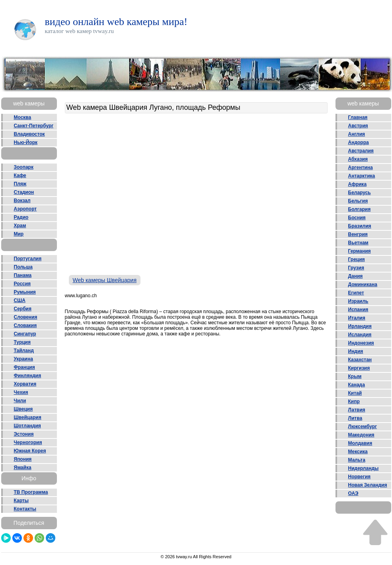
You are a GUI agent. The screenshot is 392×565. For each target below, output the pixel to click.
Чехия (21, 392)
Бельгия (358, 201)
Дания (356, 276)
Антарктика (362, 176)
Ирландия (360, 326)
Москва (23, 117)
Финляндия (28, 376)
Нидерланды (364, 468)
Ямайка (23, 468)
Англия (357, 134)
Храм (20, 226)
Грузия (356, 268)
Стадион (24, 192)
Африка (358, 184)
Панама (23, 275)
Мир (19, 234)
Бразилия (360, 226)
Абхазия (358, 159)
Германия (360, 251)
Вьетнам (358, 243)
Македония (361, 435)
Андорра (359, 142)
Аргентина (361, 168)
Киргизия (359, 368)
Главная (358, 117)
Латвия (357, 410)
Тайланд (24, 351)
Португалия (28, 259)
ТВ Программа (31, 492)
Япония (23, 459)
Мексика (358, 452)
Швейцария (28, 417)
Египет (356, 293)
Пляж (20, 184)
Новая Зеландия (368, 485)
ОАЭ (353, 493)
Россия (22, 284)
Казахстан (360, 360)
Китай (355, 393)
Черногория (28, 442)
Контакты (25, 509)
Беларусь (360, 193)
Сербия (23, 309)
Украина (23, 359)
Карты (21, 501)
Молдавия (360, 443)
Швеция (23, 409)
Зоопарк (24, 167)
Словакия (25, 325)
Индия (356, 351)
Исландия (360, 335)
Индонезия (361, 343)
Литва (355, 418)
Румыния (25, 292)
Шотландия (27, 426)
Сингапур (25, 334)
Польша (23, 267)
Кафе (20, 175)
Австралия (361, 151)
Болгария (360, 209)
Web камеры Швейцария (105, 280)
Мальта (357, 460)
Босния (357, 218)
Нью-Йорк (26, 142)
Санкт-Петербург (34, 126)
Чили (20, 401)
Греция (357, 259)
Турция (22, 342)
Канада (357, 385)
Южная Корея (30, 451)
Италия (357, 318)
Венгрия (358, 234)
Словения (26, 317)
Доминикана (363, 284)
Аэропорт (25, 209)
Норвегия (360, 477)
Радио (21, 217)
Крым (355, 376)
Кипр (354, 401)
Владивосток (29, 134)
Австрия (358, 126)
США (20, 300)
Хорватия (25, 384)
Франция (24, 367)
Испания (358, 310)
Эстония (24, 434)
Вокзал (22, 201)
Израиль (358, 301)
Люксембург (363, 427)
